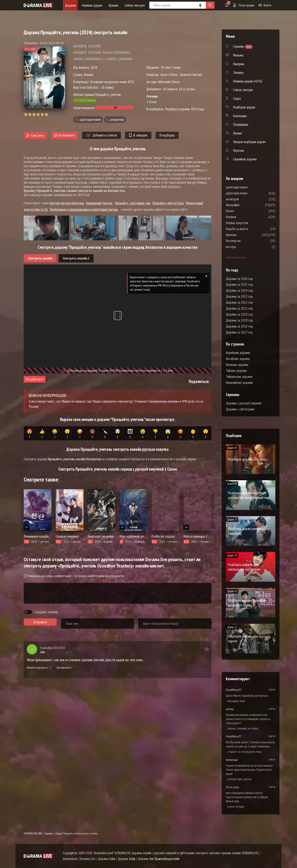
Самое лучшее (236, 807)
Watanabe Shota (169, 82)
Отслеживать (65, 135)
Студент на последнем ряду (245, 752)
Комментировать (39, 667)
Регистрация (244, 5)
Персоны (239, 150)
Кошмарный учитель (99, 203)
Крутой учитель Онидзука (67, 203)
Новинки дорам (92, 5)
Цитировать (64, 667)
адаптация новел (249, 187)
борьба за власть (249, 229)
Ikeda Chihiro (169, 75)
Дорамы (70, 5)
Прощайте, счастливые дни (133, 203)
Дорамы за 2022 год (239, 302)
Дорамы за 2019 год (239, 320)
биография (245, 205)
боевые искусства (249, 223)
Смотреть (35, 135)
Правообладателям (167, 859)
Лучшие (113, 5)
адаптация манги (90, 120)
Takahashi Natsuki (191, 75)
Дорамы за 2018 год (239, 326)
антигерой (245, 199)
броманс (244, 235)
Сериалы (49, 833)
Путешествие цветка (239, 779)
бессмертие (246, 241)
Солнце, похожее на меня (243, 729)
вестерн (243, 247)
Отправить (40, 622)
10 (63, 115)
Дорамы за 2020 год (239, 314)
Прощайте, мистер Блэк (168, 203)
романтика (117, 120)
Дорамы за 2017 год (239, 332)
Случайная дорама (245, 159)
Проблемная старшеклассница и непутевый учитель (84, 209)
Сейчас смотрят (135, 5)
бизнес (242, 211)
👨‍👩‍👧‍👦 (130, 434)
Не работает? (35, 379)
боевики (243, 217)
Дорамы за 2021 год (239, 308)
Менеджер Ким (236, 701)
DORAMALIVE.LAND (33, 833)
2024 (94, 67)
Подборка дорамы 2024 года (185, 109)
